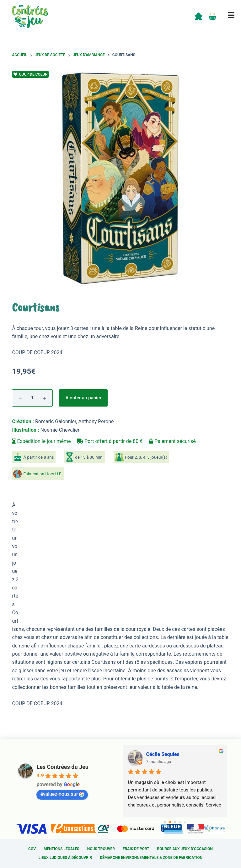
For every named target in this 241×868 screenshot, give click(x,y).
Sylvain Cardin (162, 754)
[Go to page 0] (165, 822)
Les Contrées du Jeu (62, 767)
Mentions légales (62, 849)
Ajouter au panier (83, 398)
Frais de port (136, 849)
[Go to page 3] (180, 822)
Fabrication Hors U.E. (43, 474)
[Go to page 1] (170, 822)
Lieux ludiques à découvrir (65, 858)
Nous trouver (101, 849)
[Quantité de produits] (32, 398)
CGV (32, 849)
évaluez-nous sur (62, 794)
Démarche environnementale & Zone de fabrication (151, 858)
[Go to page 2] (175, 822)
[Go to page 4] (185, 822)
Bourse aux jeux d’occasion (185, 849)
